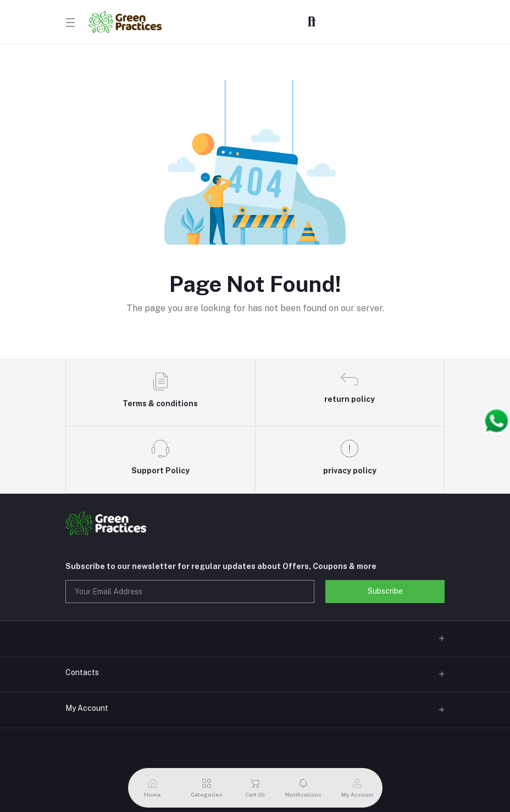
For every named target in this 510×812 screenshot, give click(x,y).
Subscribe (385, 591)
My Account (87, 708)
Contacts (82, 672)
